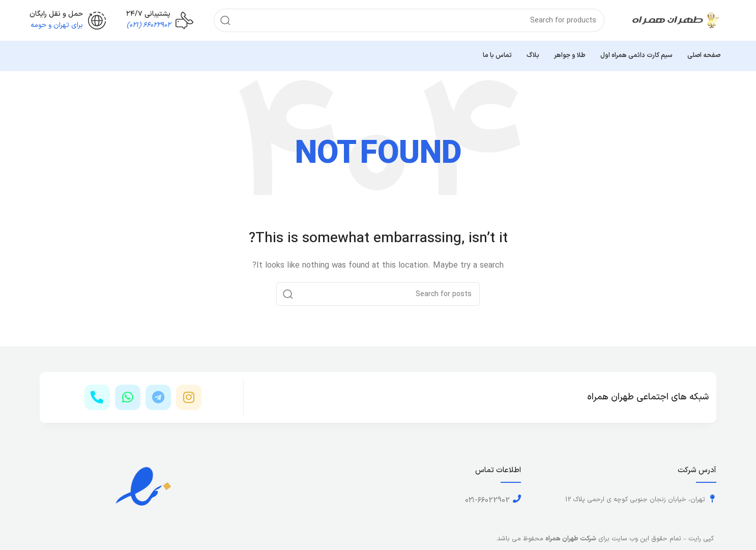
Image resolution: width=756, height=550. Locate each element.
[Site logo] (676, 20)
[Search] (409, 20)
